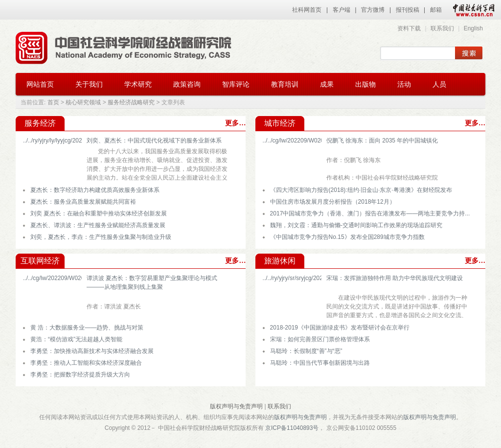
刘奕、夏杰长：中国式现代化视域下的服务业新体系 (154, 141)
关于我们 (89, 84)
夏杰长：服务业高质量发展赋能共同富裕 (83, 202)
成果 (327, 84)
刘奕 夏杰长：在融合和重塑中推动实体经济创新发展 (99, 213)
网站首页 (40, 84)
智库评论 (236, 84)
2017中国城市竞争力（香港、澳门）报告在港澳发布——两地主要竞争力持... (370, 213)
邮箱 (436, 10)
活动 (404, 84)
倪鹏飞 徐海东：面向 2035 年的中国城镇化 (382, 141)
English (473, 28)
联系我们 (442, 28)
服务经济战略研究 (131, 102)
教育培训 (285, 84)
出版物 (365, 84)
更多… (235, 123)
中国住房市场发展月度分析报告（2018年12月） (333, 202)
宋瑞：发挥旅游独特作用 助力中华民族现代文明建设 (395, 278)
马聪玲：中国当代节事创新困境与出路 (320, 363)
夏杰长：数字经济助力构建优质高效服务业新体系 (95, 190)
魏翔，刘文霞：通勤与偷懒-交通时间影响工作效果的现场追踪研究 (356, 225)
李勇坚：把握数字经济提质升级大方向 (80, 375)
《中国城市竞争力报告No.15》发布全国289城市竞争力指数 (347, 237)
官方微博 (373, 10)
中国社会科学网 (472, 10)
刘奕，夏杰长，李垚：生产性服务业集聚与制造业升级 (101, 237)
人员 (439, 84)
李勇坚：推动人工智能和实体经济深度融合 (86, 363)
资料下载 (409, 28)
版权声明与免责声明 (236, 406)
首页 (53, 102)
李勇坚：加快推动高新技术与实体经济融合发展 (92, 351)
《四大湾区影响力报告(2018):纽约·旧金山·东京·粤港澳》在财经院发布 (361, 190)
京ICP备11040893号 (292, 428)
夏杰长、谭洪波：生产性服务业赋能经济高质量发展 (98, 225)
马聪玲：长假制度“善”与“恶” (306, 351)
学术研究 (138, 84)
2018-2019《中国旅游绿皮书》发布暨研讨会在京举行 (340, 328)
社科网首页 (307, 10)
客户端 (342, 10)
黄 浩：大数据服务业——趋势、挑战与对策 (87, 328)
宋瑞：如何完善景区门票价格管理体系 (320, 339)
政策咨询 (187, 84)
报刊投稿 (408, 10)
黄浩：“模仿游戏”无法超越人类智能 (76, 339)
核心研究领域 (83, 102)
